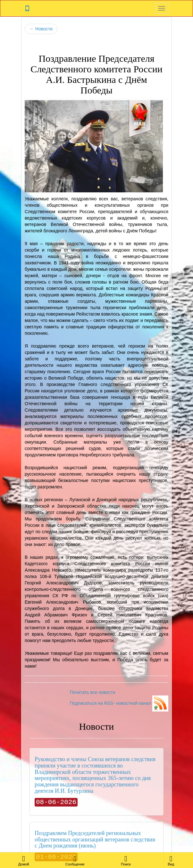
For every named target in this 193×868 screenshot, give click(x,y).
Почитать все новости (92, 692)
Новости (41, 29)
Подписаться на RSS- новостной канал (119, 703)
